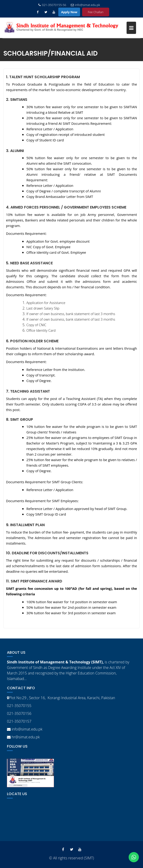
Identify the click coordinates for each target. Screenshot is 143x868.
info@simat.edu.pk (85, 5)
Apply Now (69, 12)
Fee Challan (96, 12)
